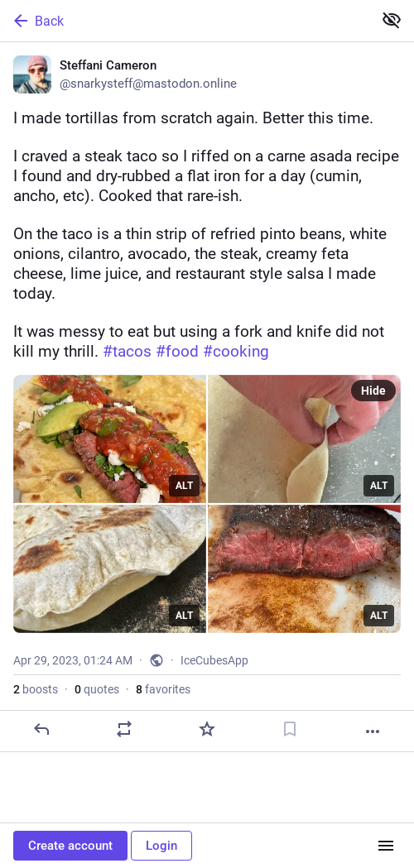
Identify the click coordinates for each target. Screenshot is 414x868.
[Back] (185, 21)
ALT (184, 486)
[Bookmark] (290, 729)
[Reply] (41, 729)
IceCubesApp (214, 660)
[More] (373, 731)
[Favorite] (207, 729)
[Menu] (386, 846)
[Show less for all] (392, 20)
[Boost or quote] (124, 729)
